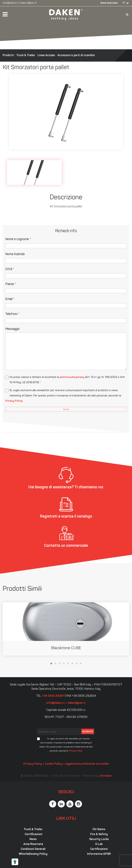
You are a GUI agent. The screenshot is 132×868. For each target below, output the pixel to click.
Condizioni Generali (33, 849)
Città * (10, 269)
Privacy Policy (14, 401)
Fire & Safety (99, 834)
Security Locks (99, 839)
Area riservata (109, 3)
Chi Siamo (99, 829)
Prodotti (8, 55)
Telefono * (12, 314)
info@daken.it (11, 3)
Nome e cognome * (18, 239)
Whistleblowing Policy (33, 854)
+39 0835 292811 (53, 696)
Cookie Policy (54, 764)
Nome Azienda (15, 254)
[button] (51, 663)
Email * (10, 299)
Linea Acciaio (46, 55)
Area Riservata (33, 844)
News (33, 839)
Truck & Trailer (26, 55)
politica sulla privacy (72, 377)
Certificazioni (33, 834)
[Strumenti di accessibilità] (15, 862)
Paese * (11, 284)
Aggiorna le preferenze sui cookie (87, 764)
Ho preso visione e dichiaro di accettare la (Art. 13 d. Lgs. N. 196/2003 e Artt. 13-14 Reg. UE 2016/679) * (67, 380)
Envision (106, 776)
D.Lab (99, 844)
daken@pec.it (29, 3)
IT (124, 3)
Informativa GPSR (99, 854)
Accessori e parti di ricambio (76, 55)
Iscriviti (88, 731)
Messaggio (12, 329)
